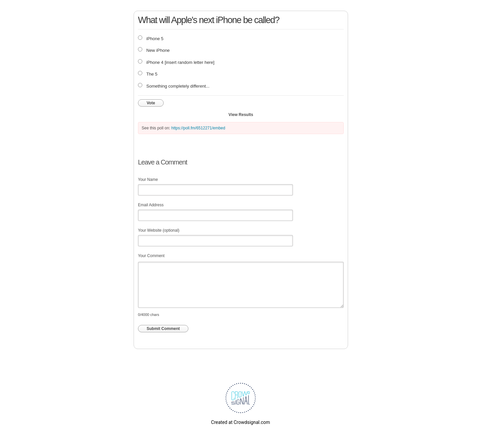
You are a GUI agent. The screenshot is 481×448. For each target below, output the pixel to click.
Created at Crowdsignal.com (240, 422)
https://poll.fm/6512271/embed (198, 128)
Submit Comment (163, 329)
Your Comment (151, 256)
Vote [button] (151, 103)
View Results (241, 115)
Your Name (148, 180)
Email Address (151, 205)
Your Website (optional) (159, 230)
